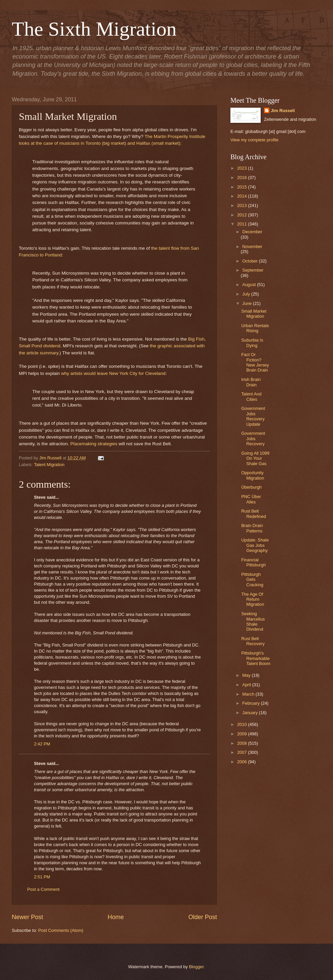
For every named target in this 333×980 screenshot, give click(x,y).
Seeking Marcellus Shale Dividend (253, 621)
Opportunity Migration (253, 475)
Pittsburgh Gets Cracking (252, 580)
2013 (243, 205)
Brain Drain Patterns (252, 528)
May (247, 675)
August (250, 285)
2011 (243, 224)
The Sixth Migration (94, 29)
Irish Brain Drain (251, 382)
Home (116, 917)
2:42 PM (42, 744)
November (252, 247)
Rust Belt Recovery (253, 641)
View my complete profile (254, 140)
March (249, 694)
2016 (243, 178)
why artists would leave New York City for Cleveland (113, 373)
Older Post (203, 917)
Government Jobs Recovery (253, 439)
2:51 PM (42, 877)
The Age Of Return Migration (253, 599)
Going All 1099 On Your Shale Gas (255, 458)
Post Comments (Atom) (61, 930)
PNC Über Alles (251, 499)
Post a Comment (43, 889)
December (252, 232)
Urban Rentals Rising (255, 328)
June (248, 303)
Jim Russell (283, 111)
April (247, 685)
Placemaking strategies (94, 444)
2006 (243, 762)
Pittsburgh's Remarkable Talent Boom (256, 658)
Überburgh (251, 487)
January (250, 713)
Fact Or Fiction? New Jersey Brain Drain (255, 362)
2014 (243, 196)
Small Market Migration (254, 314)
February (251, 703)
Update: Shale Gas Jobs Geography (255, 545)
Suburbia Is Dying (252, 343)
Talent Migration (49, 465)
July (247, 294)
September (253, 270)
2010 (243, 724)
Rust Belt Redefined (254, 514)
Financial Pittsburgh (253, 562)
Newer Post (27, 917)
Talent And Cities (251, 396)
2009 (243, 734)
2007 (243, 752)
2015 (243, 187)
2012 (243, 215)
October (250, 261)
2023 (243, 168)
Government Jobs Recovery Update (253, 416)
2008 (243, 743)
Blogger (196, 967)
